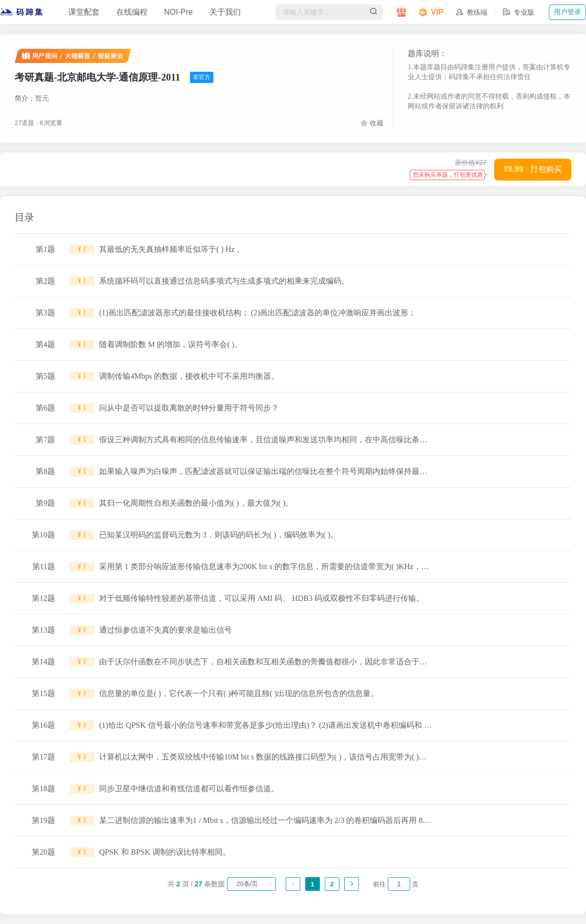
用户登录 (567, 12)
